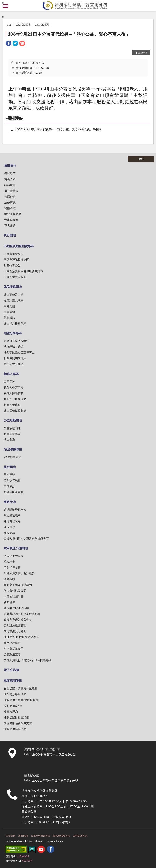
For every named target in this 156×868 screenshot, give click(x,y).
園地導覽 (9, 475)
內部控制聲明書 (14, 596)
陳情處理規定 (12, 521)
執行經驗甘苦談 (14, 347)
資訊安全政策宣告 (40, 836)
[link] (9, 44)
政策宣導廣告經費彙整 (18, 620)
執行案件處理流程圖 (16, 608)
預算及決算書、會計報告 (19, 573)
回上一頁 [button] (143, 53)
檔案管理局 (11, 711)
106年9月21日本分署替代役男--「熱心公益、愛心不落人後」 (69, 34)
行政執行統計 (12, 480)
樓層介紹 (10, 197)
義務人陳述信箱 (14, 393)
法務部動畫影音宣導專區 (19, 352)
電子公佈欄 (11, 670)
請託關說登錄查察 (15, 509)
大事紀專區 (11, 220)
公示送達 (9, 382)
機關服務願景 (13, 214)
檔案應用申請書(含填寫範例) (21, 700)
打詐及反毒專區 (14, 648)
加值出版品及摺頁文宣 (18, 723)
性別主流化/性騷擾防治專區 (21, 637)
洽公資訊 (10, 202)
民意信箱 (9, 312)
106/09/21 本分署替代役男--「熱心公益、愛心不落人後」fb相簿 (58, 129)
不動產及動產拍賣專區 (19, 246)
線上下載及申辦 (14, 294)
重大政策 (10, 226)
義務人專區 (11, 374)
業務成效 (9, 486)
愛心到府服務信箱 (15, 399)
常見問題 (9, 306)
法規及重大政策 (14, 556)
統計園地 (10, 467)
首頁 (9, 24)
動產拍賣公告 (12, 265)
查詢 (150, 6)
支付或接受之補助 (15, 631)
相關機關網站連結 (15, 358)
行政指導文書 (12, 567)
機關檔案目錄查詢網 (16, 717)
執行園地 (10, 235)
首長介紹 (10, 179)
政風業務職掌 (12, 515)
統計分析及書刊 (14, 492)
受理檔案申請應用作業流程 (21, 688)
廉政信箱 (9, 533)
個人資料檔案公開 (15, 591)
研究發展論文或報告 (16, 341)
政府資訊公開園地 (16, 548)
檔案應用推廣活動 (15, 729)
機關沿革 (10, 173)
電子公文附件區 (14, 364)
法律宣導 (9, 440)
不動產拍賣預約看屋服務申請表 (23, 271)
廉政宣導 (9, 527)
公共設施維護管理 (15, 625)
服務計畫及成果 (14, 300)
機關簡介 (10, 166)
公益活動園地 (23, 24)
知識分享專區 (13, 333)
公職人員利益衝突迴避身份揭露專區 (26, 538)
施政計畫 (9, 562)
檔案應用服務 (13, 681)
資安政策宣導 (12, 654)
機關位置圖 (11, 191)
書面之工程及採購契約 (18, 585)
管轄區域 (10, 208)
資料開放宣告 (80, 836)
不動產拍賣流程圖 (15, 277)
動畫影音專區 (12, 434)
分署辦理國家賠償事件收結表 (22, 614)
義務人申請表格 (14, 387)
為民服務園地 (13, 287)
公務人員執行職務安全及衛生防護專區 (28, 660)
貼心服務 (9, 318)
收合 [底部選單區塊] (141, 159)
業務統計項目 (12, 643)
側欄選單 (6, 6)
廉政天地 (10, 502)
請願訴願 (9, 579)
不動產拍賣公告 (14, 254)
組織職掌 (10, 185)
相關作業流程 (12, 405)
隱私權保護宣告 (62, 836)
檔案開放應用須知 (15, 694)
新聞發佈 (9, 602)
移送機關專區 (13, 449)
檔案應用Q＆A (13, 706)
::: (3, 3)
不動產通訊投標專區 (16, 260)
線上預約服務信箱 (15, 323)
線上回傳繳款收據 (15, 410)
